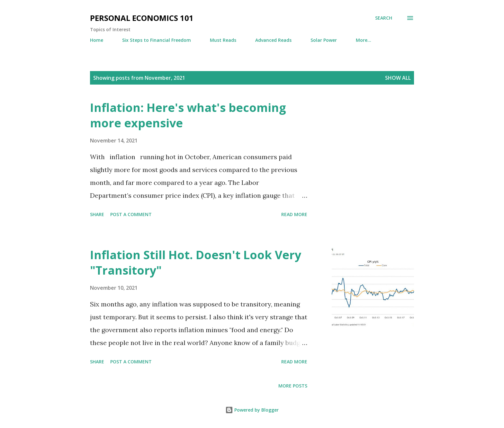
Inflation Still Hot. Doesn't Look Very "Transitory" (196, 263)
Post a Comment (131, 214)
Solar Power (324, 40)
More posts (293, 386)
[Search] (384, 18)
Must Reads (223, 40)
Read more (294, 214)
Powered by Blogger (252, 410)
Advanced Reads (273, 40)
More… (364, 40)
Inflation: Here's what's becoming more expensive (188, 115)
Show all (398, 78)
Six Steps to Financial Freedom (157, 40)
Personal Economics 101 (142, 18)
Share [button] (97, 214)
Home (97, 40)
